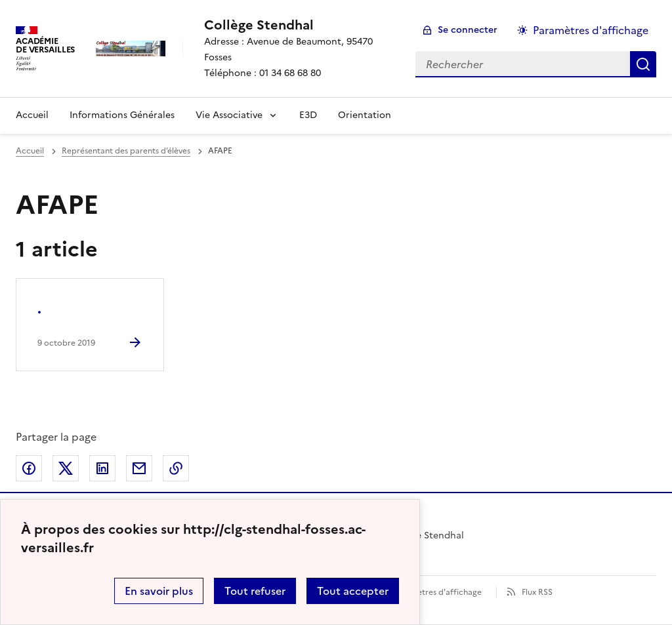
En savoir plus (159, 591)
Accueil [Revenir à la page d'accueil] (32, 115)
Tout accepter (353, 591)
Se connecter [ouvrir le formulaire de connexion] (468, 30)
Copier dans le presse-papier (176, 468)
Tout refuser (255, 591)
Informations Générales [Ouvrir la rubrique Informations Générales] (122, 115)
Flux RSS (537, 592)
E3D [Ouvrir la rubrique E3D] (308, 115)
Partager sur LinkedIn (102, 468)
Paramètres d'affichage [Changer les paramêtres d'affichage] (591, 30)
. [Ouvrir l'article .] (39, 309)
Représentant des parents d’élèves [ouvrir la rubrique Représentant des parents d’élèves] (126, 151)
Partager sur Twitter (66, 468)
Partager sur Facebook (29, 468)
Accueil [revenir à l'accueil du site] (30, 151)
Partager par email (139, 468)
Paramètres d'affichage (437, 592)
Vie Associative (229, 115)
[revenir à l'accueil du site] (299, 25)
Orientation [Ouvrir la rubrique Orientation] (365, 115)
